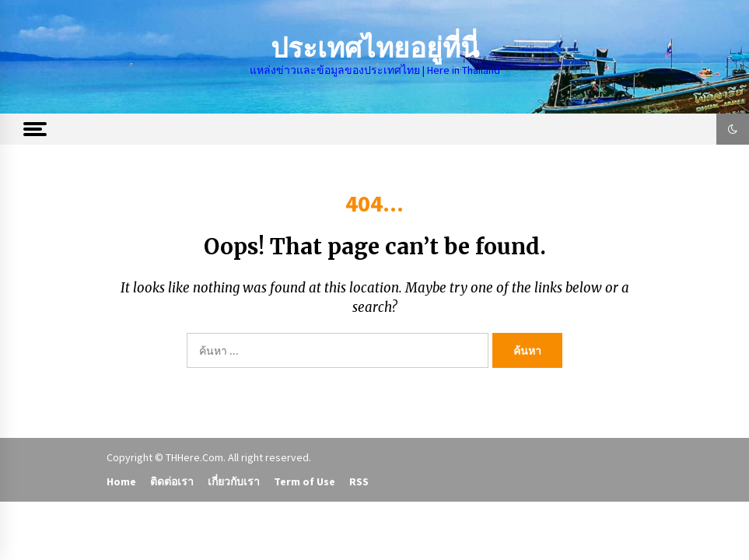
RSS (359, 481)
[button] (733, 129)
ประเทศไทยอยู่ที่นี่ (375, 49)
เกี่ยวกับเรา (234, 481)
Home (121, 481)
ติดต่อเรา (172, 481)
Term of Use (304, 481)
